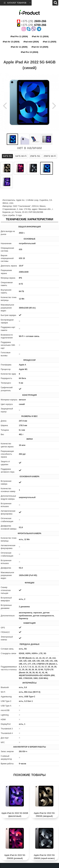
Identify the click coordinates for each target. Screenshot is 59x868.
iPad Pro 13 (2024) (29, 52)
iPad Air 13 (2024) (11, 42)
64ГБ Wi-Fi (21, 156)
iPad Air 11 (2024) (40, 36)
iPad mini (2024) (31, 42)
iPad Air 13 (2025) (40, 47)
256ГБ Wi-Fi (50, 156)
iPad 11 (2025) (49, 42)
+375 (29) (32, 21)
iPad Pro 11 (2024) (19, 36)
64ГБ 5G (7, 156)
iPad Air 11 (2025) (19, 47)
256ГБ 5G (35, 156)
